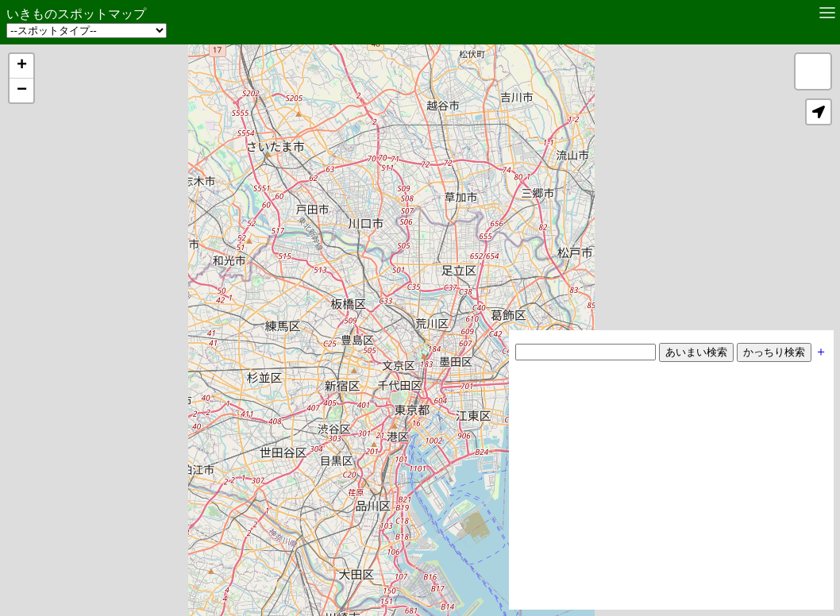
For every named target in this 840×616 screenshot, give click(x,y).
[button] (21, 66)
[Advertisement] (671, 492)
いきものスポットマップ (76, 14)
